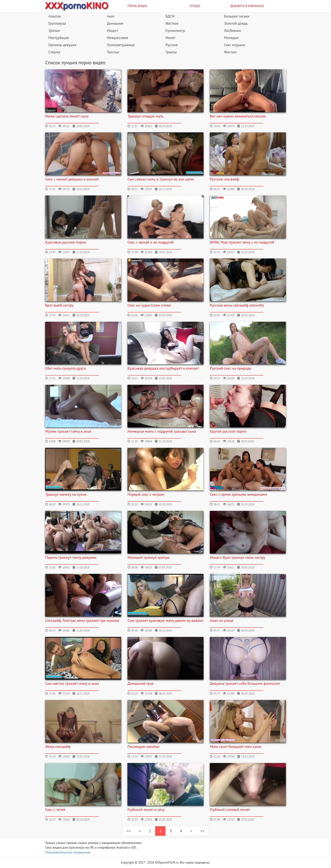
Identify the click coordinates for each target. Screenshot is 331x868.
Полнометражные (121, 45)
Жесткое (172, 23)
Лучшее (195, 6)
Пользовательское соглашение (68, 852)
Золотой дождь (236, 23)
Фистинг (230, 52)
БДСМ (170, 16)
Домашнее (115, 23)
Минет (170, 38)
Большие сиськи (237, 16)
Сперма (54, 52)
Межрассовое (117, 38)
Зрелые (54, 31)
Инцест (112, 31)
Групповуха (57, 23)
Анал (111, 16)
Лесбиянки (232, 31)
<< (129, 831)
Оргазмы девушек (62, 45)
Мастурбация (59, 38)
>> (202, 831)
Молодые (231, 38)
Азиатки (55, 16)
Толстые (113, 52)
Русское (172, 45)
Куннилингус (176, 31)
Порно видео (137, 6)
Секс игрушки (235, 45)
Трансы (171, 52)
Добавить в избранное (247, 6)
